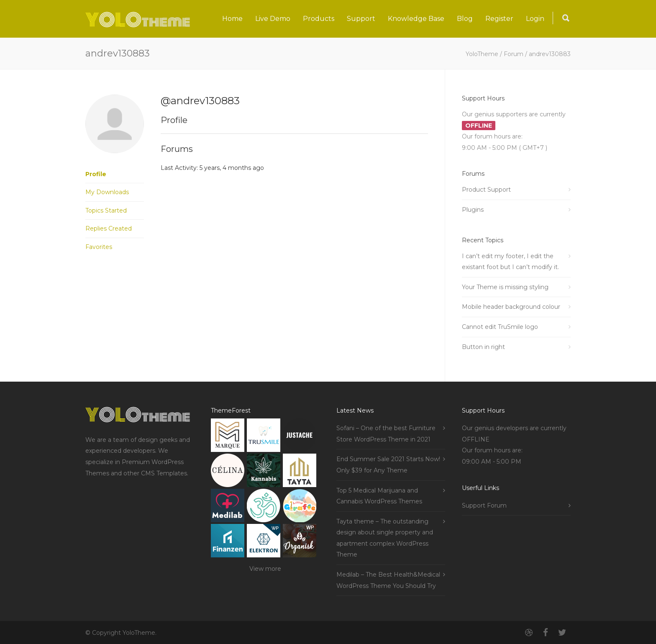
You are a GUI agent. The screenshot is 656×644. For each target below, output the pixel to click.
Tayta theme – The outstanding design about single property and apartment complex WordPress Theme (385, 538)
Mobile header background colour (511, 307)
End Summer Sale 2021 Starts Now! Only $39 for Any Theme (388, 465)
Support (361, 19)
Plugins (473, 210)
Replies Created (109, 228)
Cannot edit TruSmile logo (500, 327)
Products (319, 19)
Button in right (483, 347)
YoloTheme (482, 54)
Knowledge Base (416, 19)
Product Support (486, 190)
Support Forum (484, 505)
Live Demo (273, 19)
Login (535, 19)
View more (265, 569)
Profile (96, 174)
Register (499, 19)
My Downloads (107, 192)
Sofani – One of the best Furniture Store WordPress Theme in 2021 (386, 434)
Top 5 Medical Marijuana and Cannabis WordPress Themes (379, 496)
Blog (465, 19)
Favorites (99, 247)
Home (232, 19)
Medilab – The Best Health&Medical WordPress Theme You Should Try (388, 580)
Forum (514, 54)
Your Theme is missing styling (505, 287)
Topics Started (106, 210)
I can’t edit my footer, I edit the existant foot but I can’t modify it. (510, 262)
